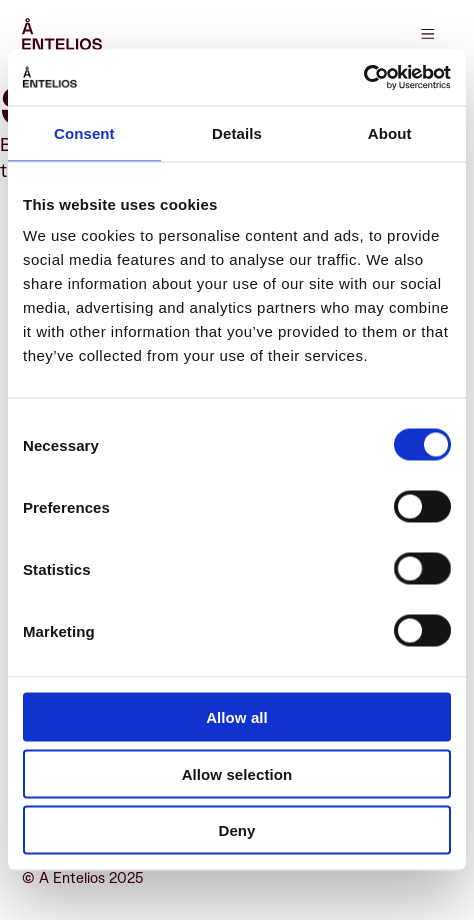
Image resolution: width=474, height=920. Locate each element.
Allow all (237, 717)
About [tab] (390, 132)
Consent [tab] (84, 132)
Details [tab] (237, 132)
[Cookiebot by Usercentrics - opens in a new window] (363, 78)
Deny (236, 830)
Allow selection (237, 773)
